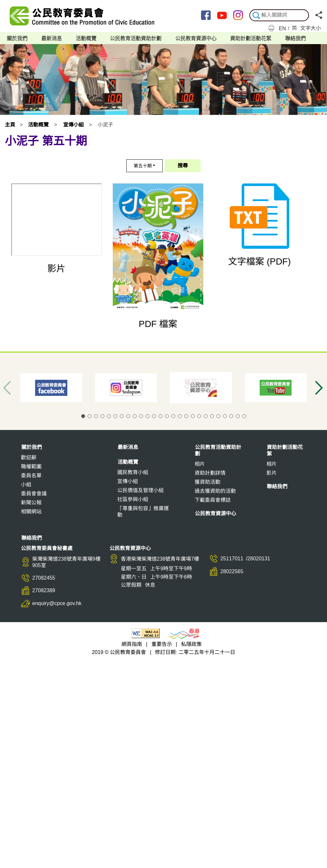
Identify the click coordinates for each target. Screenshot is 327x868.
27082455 (44, 580)
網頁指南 (132, 646)
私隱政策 (191, 646)
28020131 (259, 561)
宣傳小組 (73, 127)
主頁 (10, 127)
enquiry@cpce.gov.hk (57, 606)
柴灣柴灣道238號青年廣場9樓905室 (66, 564)
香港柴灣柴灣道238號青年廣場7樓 (160, 561)
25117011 (232, 561)
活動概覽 (38, 127)
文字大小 (311, 28)
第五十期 (143, 168)
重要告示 (162, 646)
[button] (83, 418)
